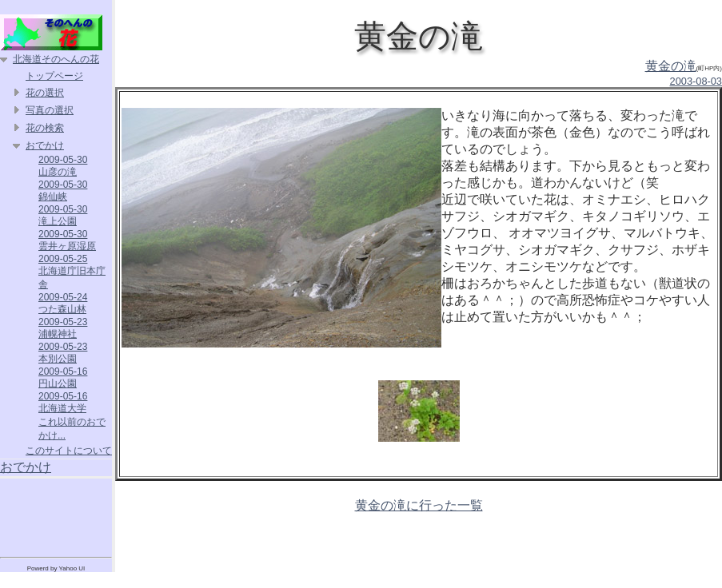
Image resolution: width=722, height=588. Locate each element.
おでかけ (45, 145)
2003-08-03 (696, 81)
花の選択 (45, 93)
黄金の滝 (671, 66)
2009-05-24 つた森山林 (63, 303)
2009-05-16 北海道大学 (63, 402)
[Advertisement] (56, 514)
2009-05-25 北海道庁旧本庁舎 (72, 272)
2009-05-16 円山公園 (63, 377)
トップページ (54, 76)
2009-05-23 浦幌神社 (63, 328)
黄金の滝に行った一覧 (419, 505)
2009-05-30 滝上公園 (63, 215)
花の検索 (45, 128)
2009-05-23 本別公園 (63, 353)
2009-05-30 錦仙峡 (63, 191)
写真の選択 (50, 110)
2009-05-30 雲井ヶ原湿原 (67, 240)
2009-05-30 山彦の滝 (63, 166)
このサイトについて (69, 451)
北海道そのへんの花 (56, 59)
